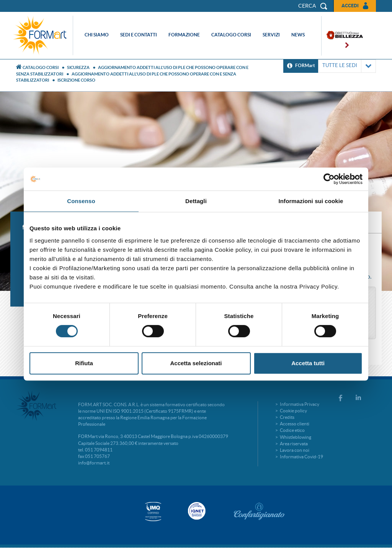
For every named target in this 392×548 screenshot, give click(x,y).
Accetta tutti (308, 363)
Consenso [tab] (81, 201)
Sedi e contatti (139, 35)
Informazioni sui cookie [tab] (311, 201)
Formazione (184, 35)
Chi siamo (97, 35)
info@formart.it (94, 463)
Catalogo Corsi (41, 67)
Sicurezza (78, 67)
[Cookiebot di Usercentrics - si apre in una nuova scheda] (329, 179)
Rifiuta (84, 363)
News (298, 35)
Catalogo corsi (231, 35)
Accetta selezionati (196, 363)
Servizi (271, 35)
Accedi (350, 6)
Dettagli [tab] (196, 201)
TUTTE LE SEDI (347, 66)
